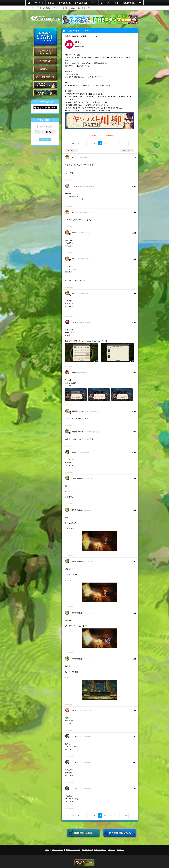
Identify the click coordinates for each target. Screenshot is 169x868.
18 (94, 143)
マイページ (39, 3)
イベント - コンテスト (60, 8)
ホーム (34, 8)
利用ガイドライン (87, 850)
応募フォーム (121, 850)
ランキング (105, 3)
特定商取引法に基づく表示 (73, 850)
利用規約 (47, 850)
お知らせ (51, 3)
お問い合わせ (111, 850)
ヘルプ (116, 3)
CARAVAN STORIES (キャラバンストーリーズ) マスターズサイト (45, 19)
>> (126, 143)
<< (73, 143)
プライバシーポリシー (58, 850)
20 (105, 143)
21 (111, 143)
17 (89, 143)
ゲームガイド (45, 93)
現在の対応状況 (129, 3)
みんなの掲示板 (65, 3)
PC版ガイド (45, 61)
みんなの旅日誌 (81, 3)
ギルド (94, 3)
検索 (46, 140)
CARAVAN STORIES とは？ (45, 85)
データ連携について (45, 77)
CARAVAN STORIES (84, 863)
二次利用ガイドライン (100, 850)
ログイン (45, 69)
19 (100, 143)
